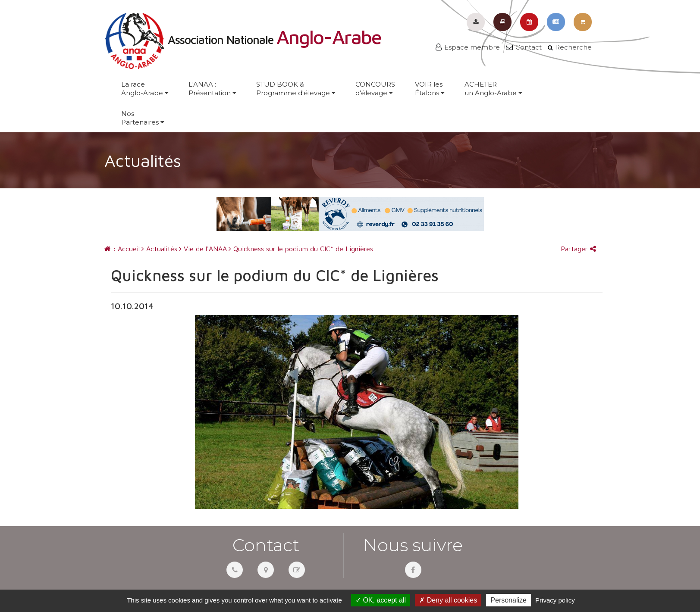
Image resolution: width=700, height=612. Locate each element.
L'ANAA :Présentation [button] (212, 89)
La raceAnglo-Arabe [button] (145, 89)
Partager (578, 249)
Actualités (159, 249)
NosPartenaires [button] (143, 118)
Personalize (509, 600)
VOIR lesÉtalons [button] (430, 89)
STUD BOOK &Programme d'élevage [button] (296, 89)
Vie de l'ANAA (203, 249)
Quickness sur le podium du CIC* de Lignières (301, 249)
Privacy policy (555, 600)
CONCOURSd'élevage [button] (375, 89)
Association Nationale (243, 40)
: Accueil (122, 249)
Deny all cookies (448, 600)
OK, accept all (381, 600)
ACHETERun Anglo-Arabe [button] (493, 89)
